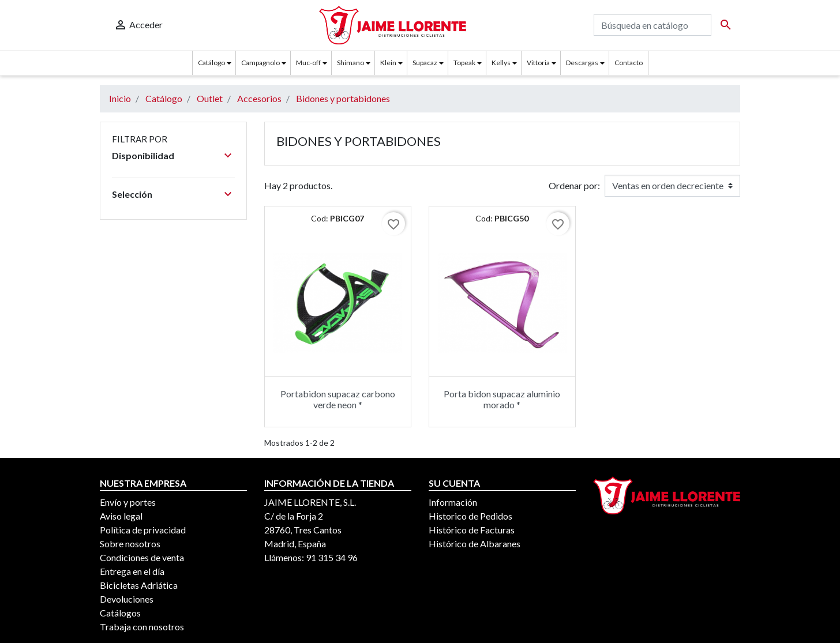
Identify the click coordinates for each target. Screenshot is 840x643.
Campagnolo (260, 63)
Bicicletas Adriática (139, 585)
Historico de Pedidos (470, 516)
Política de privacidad (143, 530)
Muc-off (308, 63)
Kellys (501, 63)
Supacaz (425, 63)
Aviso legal (121, 516)
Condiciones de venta (142, 557)
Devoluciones (127, 599)
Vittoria (538, 63)
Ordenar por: (574, 185)
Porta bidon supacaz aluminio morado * (502, 399)
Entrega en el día (132, 571)
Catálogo (211, 63)
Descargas (582, 63)
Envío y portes (128, 502)
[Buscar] (652, 25)
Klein (388, 63)
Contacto (629, 63)
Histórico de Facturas (472, 530)
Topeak (464, 63)
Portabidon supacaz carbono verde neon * (338, 399)
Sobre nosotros (130, 544)
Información (453, 502)
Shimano (350, 63)
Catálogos (120, 613)
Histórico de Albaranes (475, 544)
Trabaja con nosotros (142, 627)
